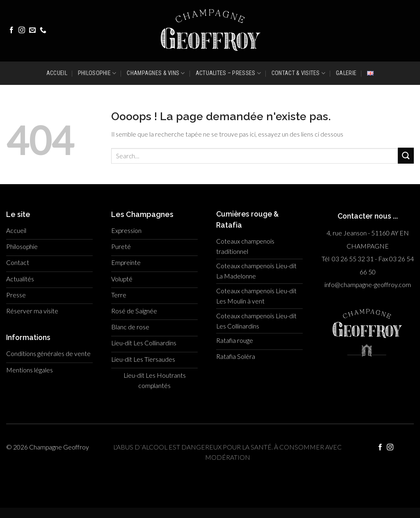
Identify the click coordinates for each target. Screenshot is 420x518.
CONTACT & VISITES (298, 73)
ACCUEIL (57, 73)
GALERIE (346, 73)
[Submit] (406, 156)
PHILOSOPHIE (97, 73)
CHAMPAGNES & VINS (156, 73)
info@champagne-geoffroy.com (368, 285)
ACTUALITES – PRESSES (228, 73)
